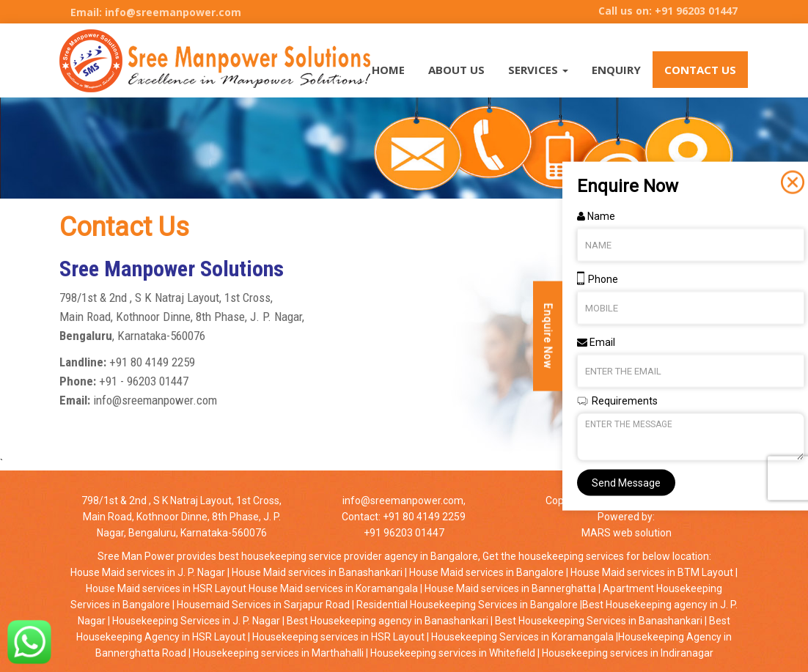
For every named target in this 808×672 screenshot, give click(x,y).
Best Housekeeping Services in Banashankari (598, 621)
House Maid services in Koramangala (333, 588)
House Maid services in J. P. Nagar (149, 572)
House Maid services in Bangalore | (489, 572)
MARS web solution (627, 533)
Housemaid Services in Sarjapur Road (262, 605)
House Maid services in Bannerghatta (509, 588)
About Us (456, 70)
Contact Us (700, 70)
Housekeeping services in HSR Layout (337, 637)
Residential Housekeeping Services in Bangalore (466, 605)
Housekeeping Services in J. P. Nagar (195, 621)
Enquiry (616, 70)
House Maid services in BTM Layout (652, 572)
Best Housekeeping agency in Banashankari (386, 621)
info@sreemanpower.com (403, 501)
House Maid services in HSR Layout (167, 588)
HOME (388, 70)
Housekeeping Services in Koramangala (521, 637)
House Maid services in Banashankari (317, 572)
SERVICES (538, 70)
